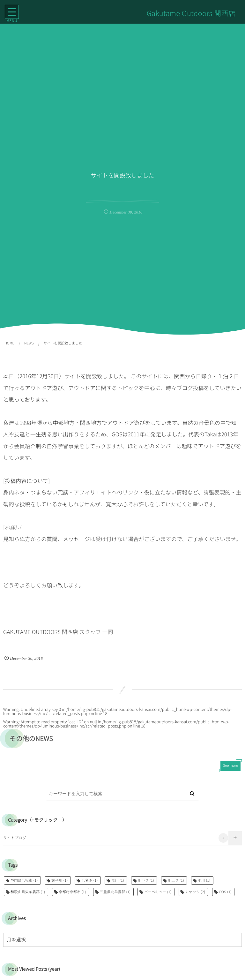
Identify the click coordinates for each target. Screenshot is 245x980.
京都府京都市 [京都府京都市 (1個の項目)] (72, 892)
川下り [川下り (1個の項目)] (146, 880)
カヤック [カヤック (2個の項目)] (195, 892)
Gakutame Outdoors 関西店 (191, 13)
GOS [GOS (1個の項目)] (225, 892)
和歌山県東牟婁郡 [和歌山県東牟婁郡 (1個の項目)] (28, 892)
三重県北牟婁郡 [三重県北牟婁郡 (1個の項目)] (115, 892)
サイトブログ (116, 838)
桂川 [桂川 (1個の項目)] (118, 880)
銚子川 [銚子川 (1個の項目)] (59, 880)
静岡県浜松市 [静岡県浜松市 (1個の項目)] (24, 880)
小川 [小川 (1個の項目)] (204, 880)
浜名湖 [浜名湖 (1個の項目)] (89, 880)
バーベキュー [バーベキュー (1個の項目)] (158, 892)
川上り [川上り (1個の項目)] (176, 880)
